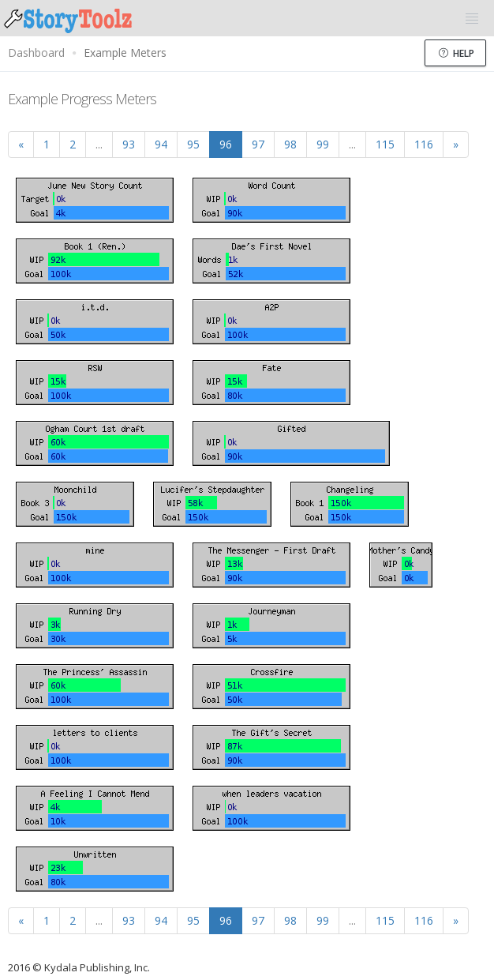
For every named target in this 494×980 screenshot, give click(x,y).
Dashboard (36, 53)
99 (323, 144)
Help (457, 53)
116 (424, 144)
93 (129, 144)
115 (385, 144)
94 (161, 144)
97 (258, 144)
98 (290, 144)
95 (193, 144)
